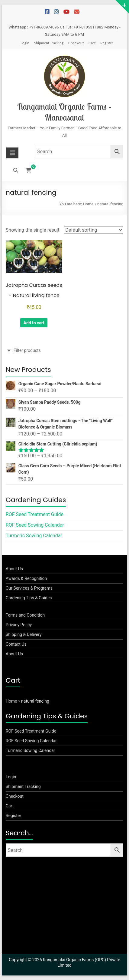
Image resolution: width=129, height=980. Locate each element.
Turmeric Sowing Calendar (34, 536)
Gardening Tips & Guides (29, 598)
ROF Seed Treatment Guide (35, 514)
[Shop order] (94, 230)
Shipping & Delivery (24, 634)
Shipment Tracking (49, 43)
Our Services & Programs (29, 588)
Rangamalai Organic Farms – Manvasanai (64, 112)
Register (107, 43)
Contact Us (16, 644)
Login (25, 43)
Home (88, 204)
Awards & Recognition (26, 578)
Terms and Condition (25, 615)
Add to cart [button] (34, 323)
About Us (14, 569)
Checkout (76, 43)
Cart (92, 43)
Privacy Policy (19, 625)
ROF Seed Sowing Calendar (35, 525)
